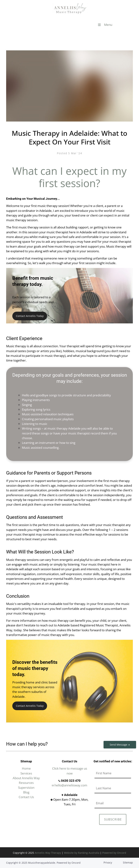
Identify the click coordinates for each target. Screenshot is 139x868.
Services (26, 773)
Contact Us (26, 797)
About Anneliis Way (26, 778)
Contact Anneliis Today (28, 314)
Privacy (108, 862)
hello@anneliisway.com (70, 785)
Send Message (114, 743)
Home (26, 768)
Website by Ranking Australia (82, 853)
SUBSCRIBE (113, 819)
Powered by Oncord (114, 853)
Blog (26, 792)
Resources (26, 783)
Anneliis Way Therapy (48, 853)
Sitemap (128, 862)
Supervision (26, 788)
